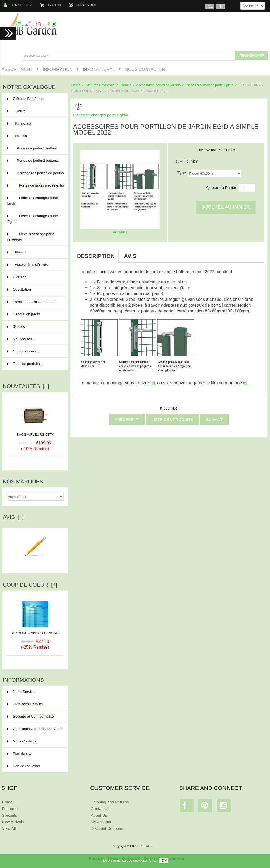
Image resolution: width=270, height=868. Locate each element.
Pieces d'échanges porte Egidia (210, 85)
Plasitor (35, 252)
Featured (10, 809)
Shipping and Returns (110, 802)
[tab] (147, 253)
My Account (101, 822)
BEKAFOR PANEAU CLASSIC (35, 631)
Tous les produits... (25, 364)
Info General (99, 69)
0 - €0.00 (50, 5)
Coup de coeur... (23, 351)
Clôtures (35, 277)
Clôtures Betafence (100, 85)
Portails (125, 85)
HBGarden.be (147, 846)
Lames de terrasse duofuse (35, 304)
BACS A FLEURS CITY (35, 435)
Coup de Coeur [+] (30, 585)
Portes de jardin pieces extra (36, 188)
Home (76, 85)
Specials (9, 815)
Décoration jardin (35, 314)
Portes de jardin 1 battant (35, 150)
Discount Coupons (107, 828)
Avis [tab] (130, 256)
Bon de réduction (24, 766)
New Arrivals (13, 822)
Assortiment (17, 69)
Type (182, 173)
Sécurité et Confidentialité (31, 716)
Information (58, 69)
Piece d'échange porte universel (35, 237)
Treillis (35, 111)
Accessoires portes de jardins (158, 85)
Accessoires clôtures (35, 265)
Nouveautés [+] (26, 386)
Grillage (35, 327)
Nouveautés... (21, 339)
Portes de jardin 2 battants (35, 163)
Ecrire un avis (35, 563)
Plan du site (20, 754)
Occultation (35, 290)
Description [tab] (96, 256)
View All (9, 828)
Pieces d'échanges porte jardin (35, 201)
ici (154, 860)
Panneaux (35, 124)
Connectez (18, 5)
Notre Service (21, 692)
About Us (99, 815)
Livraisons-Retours (25, 704)
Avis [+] (13, 517)
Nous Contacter (145, 69)
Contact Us (101, 809)
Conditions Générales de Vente (35, 729)
